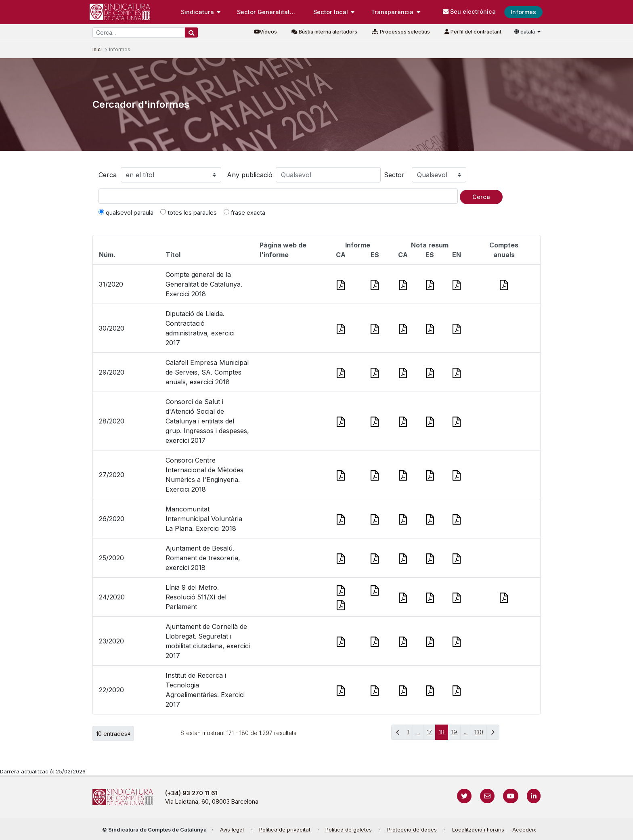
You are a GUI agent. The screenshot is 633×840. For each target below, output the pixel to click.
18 (443, 734)
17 (431, 734)
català (525, 32)
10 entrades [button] (115, 733)
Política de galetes (349, 830)
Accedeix (524, 830)
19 (456, 734)
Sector (394, 175)
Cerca (108, 175)
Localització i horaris (478, 830)
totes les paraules (189, 212)
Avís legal (232, 830)
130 (481, 734)
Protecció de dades (412, 830)
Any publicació (250, 175)
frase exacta (244, 212)
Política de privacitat (285, 830)
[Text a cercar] (278, 196)
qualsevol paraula (126, 212)
